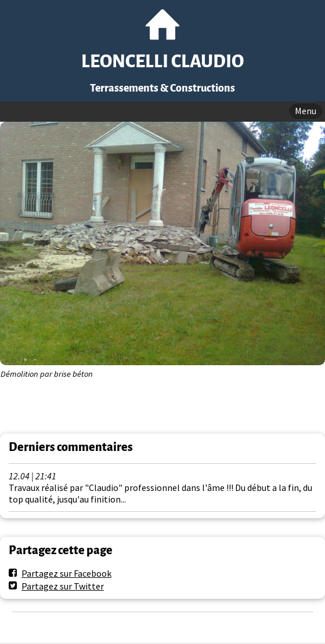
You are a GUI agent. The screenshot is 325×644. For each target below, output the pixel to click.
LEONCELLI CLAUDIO (162, 62)
